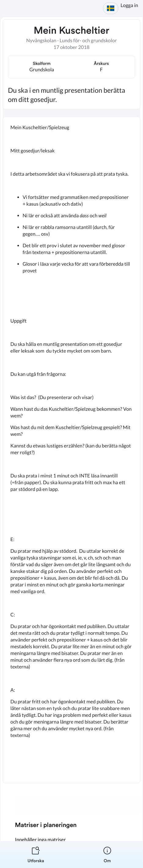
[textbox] (71, 450)
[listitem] (36, 855)
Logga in (129, 5)
